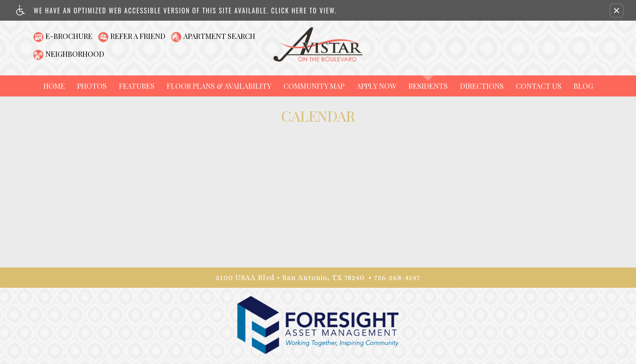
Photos (92, 86)
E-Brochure (69, 36)
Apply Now (376, 86)
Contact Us (539, 86)
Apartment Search (219, 36)
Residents (428, 86)
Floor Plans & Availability (219, 86)
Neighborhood (75, 54)
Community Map (314, 86)
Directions (482, 86)
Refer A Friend (138, 36)
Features (137, 86)
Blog (583, 86)
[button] (617, 11)
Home (54, 86)
